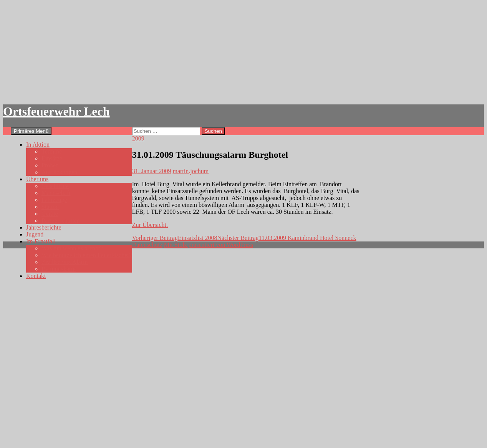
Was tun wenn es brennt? (72, 248)
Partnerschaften (61, 221)
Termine (52, 151)
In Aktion (38, 145)
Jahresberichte (44, 227)
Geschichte (55, 186)
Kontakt (36, 276)
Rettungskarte (59, 269)
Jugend (35, 234)
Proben (50, 165)
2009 (138, 138)
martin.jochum (190, 171)
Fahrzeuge (54, 200)
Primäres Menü (31, 131)
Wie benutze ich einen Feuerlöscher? (87, 255)
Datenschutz (147, 245)
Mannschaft (56, 193)
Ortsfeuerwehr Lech (56, 111)
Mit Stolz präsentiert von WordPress (209, 245)
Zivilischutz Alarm (65, 262)
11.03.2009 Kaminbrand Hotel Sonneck (287, 238)
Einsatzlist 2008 (175, 238)
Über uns (37, 179)
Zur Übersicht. (150, 225)
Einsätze (52, 158)
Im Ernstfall (41, 241)
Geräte (50, 214)
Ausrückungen (59, 172)
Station (50, 207)
